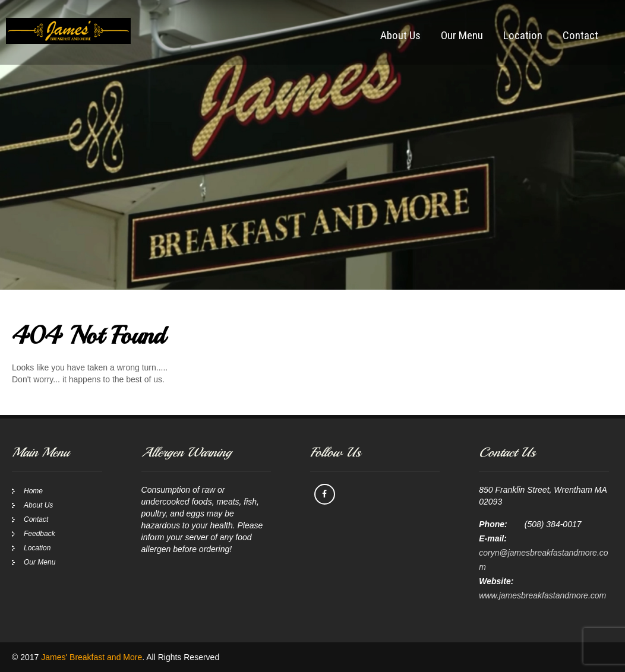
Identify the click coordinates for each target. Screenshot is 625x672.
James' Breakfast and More (91, 657)
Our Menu (462, 35)
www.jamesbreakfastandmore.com (542, 595)
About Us (400, 35)
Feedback (40, 534)
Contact (580, 35)
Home (33, 491)
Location (523, 35)
